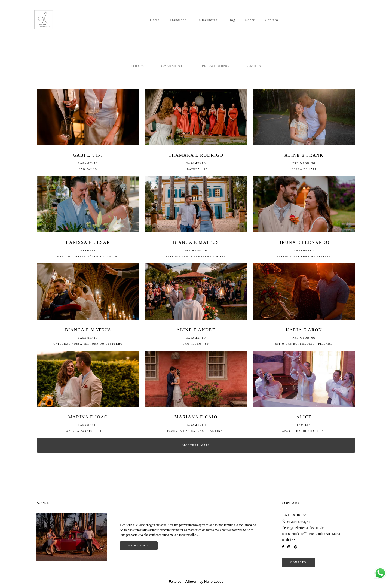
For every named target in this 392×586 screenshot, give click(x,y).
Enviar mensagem (299, 522)
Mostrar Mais (196, 445)
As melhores (207, 20)
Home (155, 20)
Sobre (250, 20)
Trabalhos (178, 20)
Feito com (196, 582)
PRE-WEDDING (215, 66)
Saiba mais (139, 546)
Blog (231, 20)
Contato (272, 20)
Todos (137, 66)
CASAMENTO (173, 66)
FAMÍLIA (253, 66)
